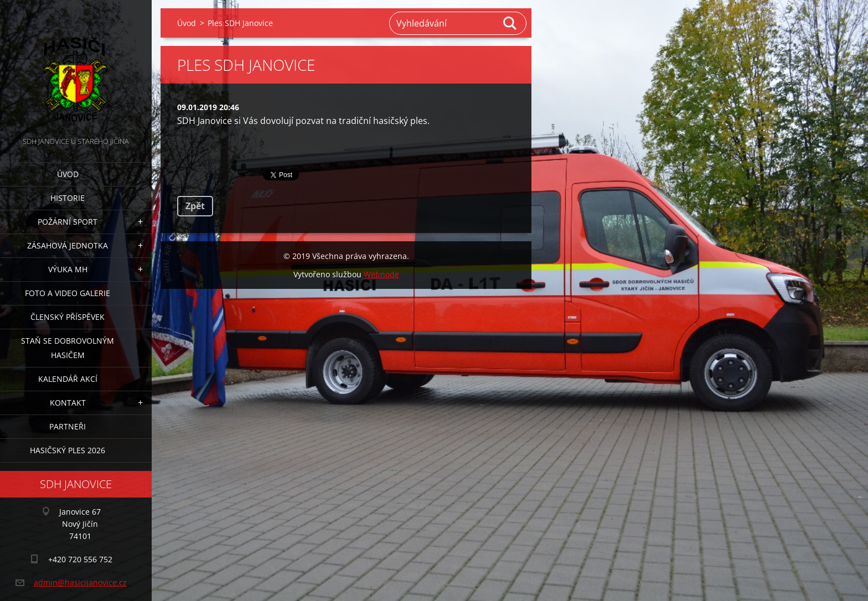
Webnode (381, 274)
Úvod (68, 174)
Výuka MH (68, 269)
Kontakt (68, 403)
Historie (68, 198)
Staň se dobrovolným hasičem (68, 348)
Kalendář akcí (68, 379)
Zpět (195, 206)
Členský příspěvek (68, 317)
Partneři (68, 426)
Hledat (510, 23)
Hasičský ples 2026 (68, 450)
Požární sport (68, 222)
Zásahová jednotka (68, 245)
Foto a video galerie (68, 293)
